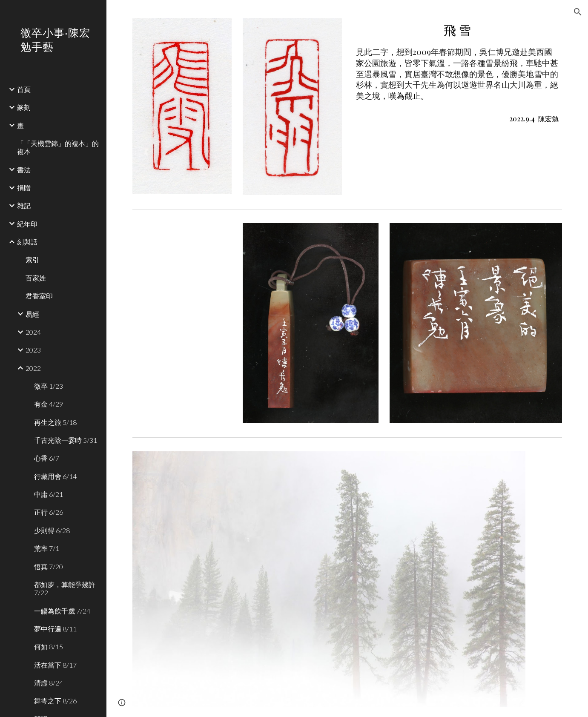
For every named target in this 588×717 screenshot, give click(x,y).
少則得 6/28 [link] (52, 530)
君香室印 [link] (39, 296)
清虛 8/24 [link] (49, 683)
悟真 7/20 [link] (49, 566)
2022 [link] (33, 368)
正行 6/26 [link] (49, 512)
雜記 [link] (24, 205)
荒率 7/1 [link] (47, 548)
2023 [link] (33, 350)
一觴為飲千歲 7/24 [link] (62, 611)
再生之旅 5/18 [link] (55, 422)
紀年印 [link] (27, 224)
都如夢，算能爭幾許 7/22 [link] (65, 588)
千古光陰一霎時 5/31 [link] (66, 440)
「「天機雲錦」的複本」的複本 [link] (58, 147)
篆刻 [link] (24, 107)
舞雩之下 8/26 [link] (55, 701)
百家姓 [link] (36, 278)
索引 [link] (32, 260)
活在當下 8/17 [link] (55, 665)
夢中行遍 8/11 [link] (55, 629)
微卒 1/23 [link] (49, 386)
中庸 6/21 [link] (49, 494)
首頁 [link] (24, 89)
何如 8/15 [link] (49, 647)
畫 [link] (20, 125)
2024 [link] (33, 332)
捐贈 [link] (24, 188)
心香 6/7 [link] (47, 458)
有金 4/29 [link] (49, 404)
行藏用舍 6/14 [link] (55, 476)
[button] (578, 12)
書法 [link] (24, 170)
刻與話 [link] (27, 242)
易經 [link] (32, 314)
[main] (457, 73)
